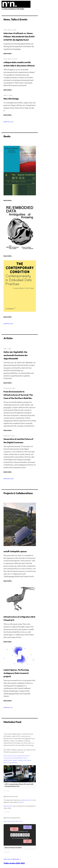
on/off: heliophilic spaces (15, 551)
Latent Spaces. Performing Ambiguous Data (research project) (16, 673)
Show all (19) (8, 324)
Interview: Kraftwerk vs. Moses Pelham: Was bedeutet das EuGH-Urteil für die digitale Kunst (19, 37)
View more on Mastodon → (12, 859)
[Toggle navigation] (55, 3)
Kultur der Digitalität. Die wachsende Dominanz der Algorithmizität (16, 355)
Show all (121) (9, 479)
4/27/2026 (6, 791)
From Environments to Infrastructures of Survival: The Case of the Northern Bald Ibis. (18, 395)
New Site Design (11, 99)
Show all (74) (8, 122)
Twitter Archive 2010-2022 (14, 863)
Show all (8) (8, 707)
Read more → (8, 54)
